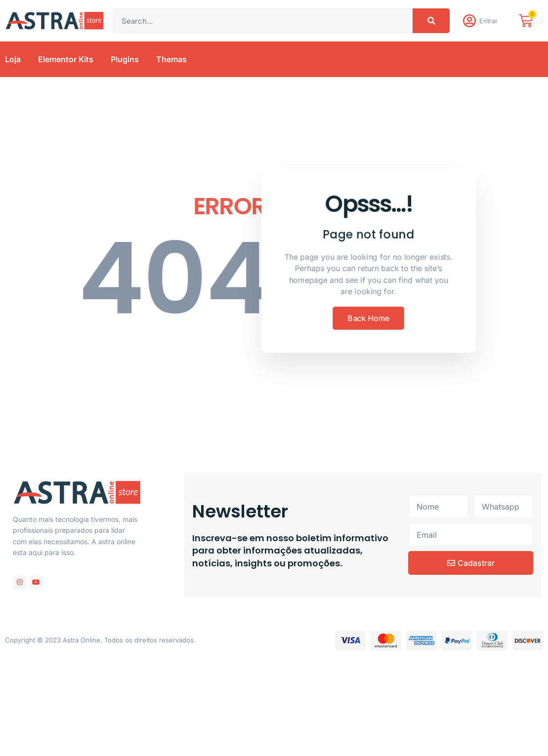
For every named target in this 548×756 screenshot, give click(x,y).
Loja (13, 61)
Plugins (125, 61)
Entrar (489, 22)
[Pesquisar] (431, 22)
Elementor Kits (66, 61)
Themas (171, 61)
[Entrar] (470, 22)
